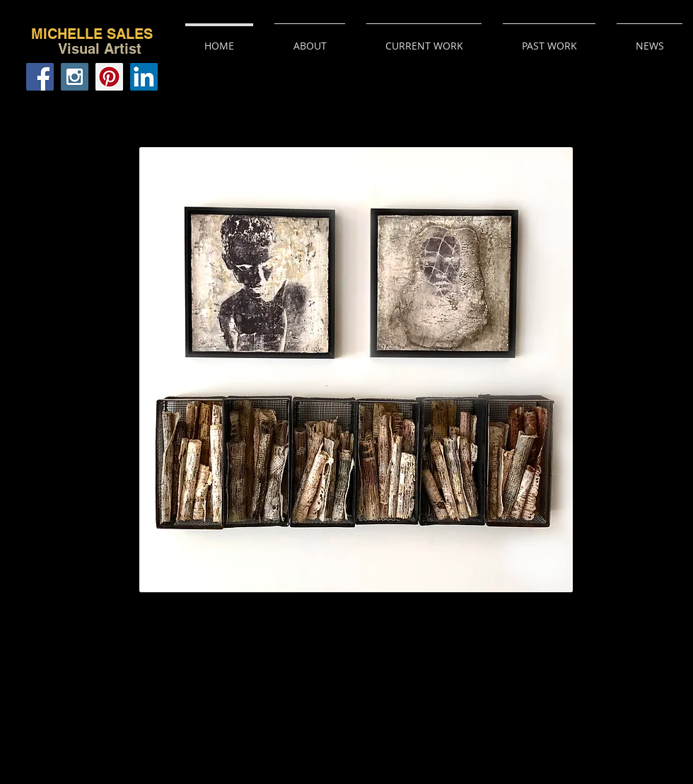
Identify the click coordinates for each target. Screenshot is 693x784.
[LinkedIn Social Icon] (144, 77)
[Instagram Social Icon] (75, 77)
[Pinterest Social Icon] (109, 77)
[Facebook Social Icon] (40, 77)
